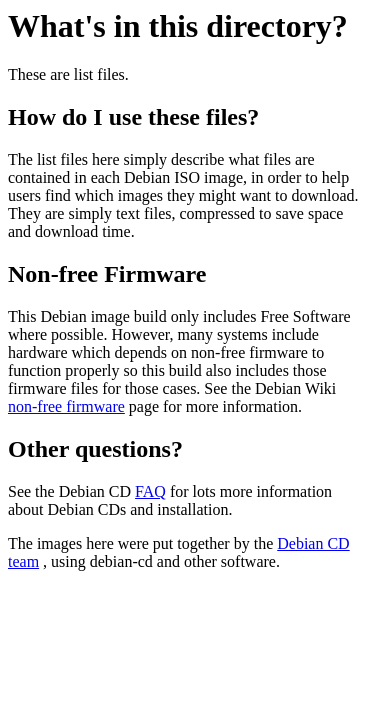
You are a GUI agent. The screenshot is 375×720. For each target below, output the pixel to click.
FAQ (150, 491)
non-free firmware (66, 406)
